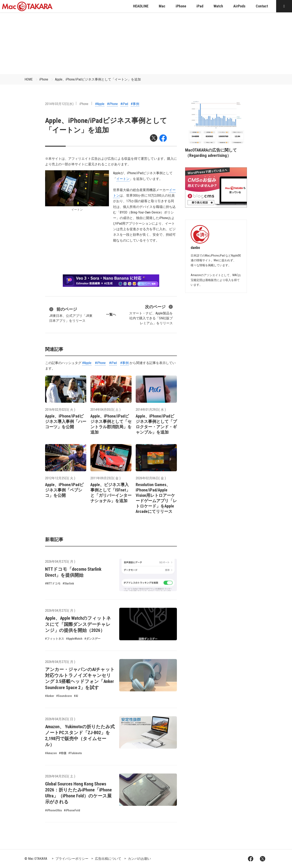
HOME (29, 79)
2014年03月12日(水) (59, 104)
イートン (123, 179)
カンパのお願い (139, 859)
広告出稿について (108, 859)
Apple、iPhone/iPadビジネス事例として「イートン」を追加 (98, 79)
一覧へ (111, 314)
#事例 (135, 104)
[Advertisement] (146, 43)
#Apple (100, 104)
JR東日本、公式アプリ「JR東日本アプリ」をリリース (71, 314)
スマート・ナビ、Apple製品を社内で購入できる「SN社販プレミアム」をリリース (151, 314)
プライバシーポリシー (72, 859)
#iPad (124, 104)
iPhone (44, 79)
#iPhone (112, 104)
